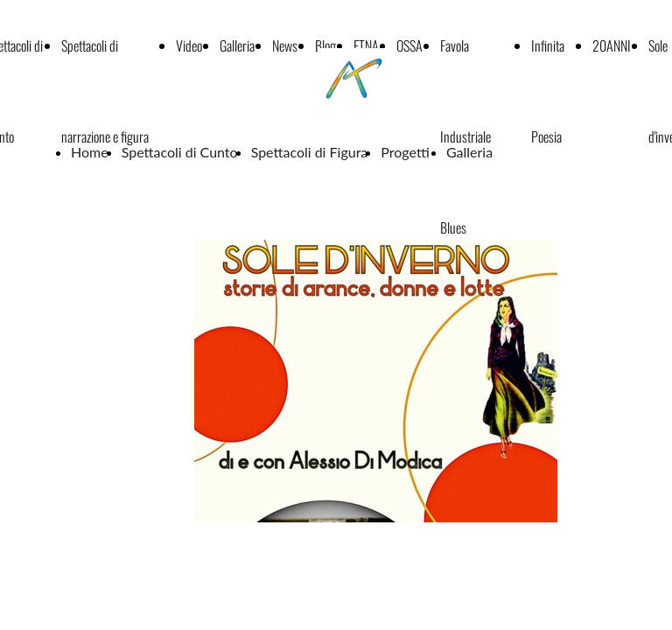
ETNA (366, 45)
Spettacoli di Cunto (180, 152)
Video (189, 45)
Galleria (237, 45)
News (285, 45)
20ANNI (612, 45)
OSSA (409, 45)
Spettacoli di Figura (310, 152)
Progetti (407, 152)
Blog (325, 45)
